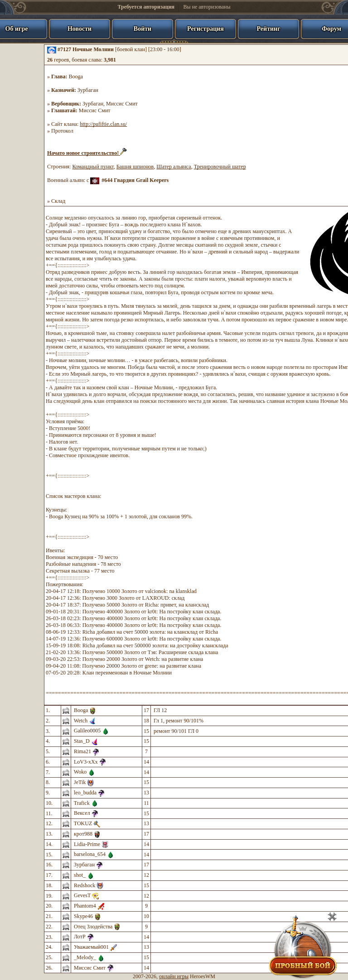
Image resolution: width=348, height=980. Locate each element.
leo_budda (85, 793)
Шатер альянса (174, 167)
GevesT (82, 895)
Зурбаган (88, 90)
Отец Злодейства (93, 927)
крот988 (83, 834)
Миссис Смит (122, 104)
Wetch (81, 721)
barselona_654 (90, 854)
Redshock (85, 885)
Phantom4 (85, 906)
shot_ (80, 875)
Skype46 (83, 916)
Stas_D (82, 741)
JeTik (80, 782)
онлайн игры (174, 976)
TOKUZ (83, 823)
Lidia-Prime (87, 844)
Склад (58, 201)
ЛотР (80, 937)
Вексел (82, 813)
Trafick (82, 803)
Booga (76, 76)
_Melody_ (85, 957)
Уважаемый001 (91, 947)
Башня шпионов (135, 167)
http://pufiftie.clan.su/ (103, 124)
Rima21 (82, 751)
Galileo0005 (87, 731)
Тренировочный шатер (220, 167)
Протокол (62, 131)
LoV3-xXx (86, 762)
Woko (80, 772)
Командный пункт (93, 167)
